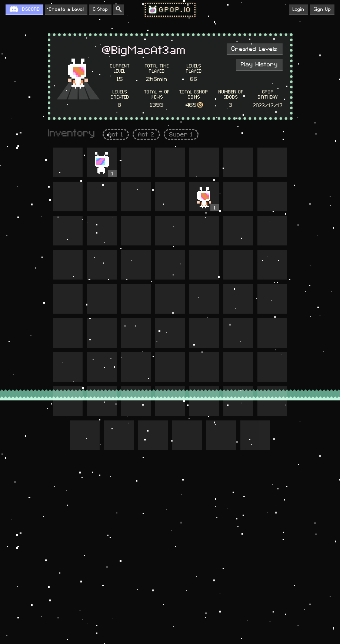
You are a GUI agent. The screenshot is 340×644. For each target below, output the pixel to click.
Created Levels (255, 49)
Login (299, 9)
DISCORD (31, 9)
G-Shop (100, 9)
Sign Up (322, 9)
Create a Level (66, 9)
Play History (259, 65)
